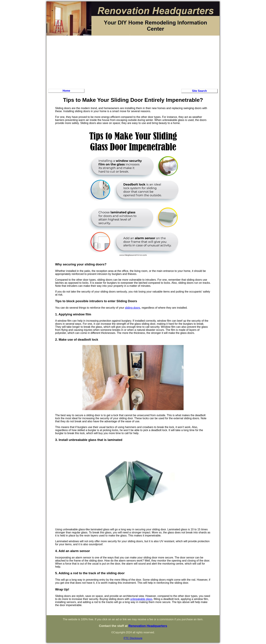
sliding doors (132, 308)
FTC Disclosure (133, 638)
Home (66, 91)
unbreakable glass (141, 599)
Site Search (199, 91)
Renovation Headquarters (148, 626)
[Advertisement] (133, 62)
